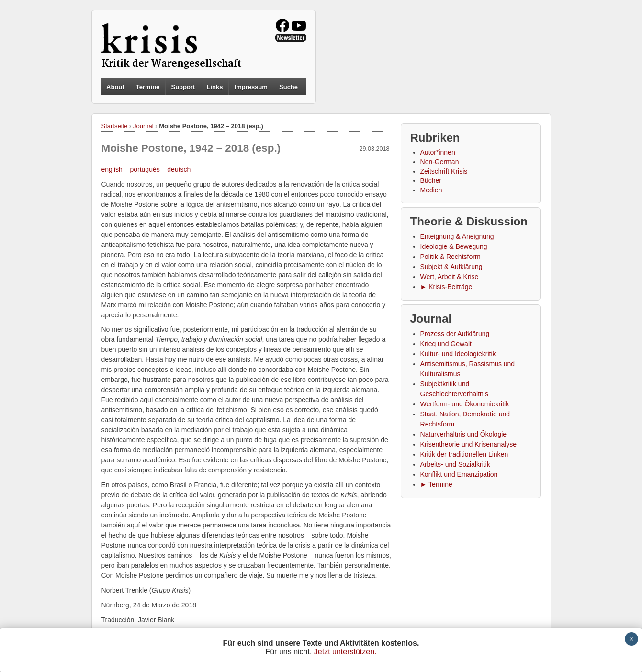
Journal (143, 126)
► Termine (436, 484)
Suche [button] (288, 87)
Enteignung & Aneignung (457, 236)
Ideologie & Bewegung (454, 246)
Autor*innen (438, 152)
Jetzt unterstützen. (345, 652)
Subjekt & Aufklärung (451, 267)
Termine (148, 87)
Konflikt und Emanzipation (459, 474)
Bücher (431, 180)
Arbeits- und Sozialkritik (455, 464)
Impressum (251, 87)
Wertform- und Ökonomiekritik (465, 404)
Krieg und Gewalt (446, 344)
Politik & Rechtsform (451, 257)
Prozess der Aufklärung (455, 334)
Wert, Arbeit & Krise (450, 277)
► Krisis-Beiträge (446, 287)
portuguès (145, 169)
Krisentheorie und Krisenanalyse (469, 444)
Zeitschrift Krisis (444, 171)
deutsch (179, 169)
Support (183, 87)
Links (214, 87)
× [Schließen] (631, 639)
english (112, 169)
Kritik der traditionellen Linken (464, 454)
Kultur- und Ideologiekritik (458, 354)
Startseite (115, 126)
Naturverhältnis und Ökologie (464, 434)
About (115, 87)
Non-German (440, 162)
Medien (431, 190)
